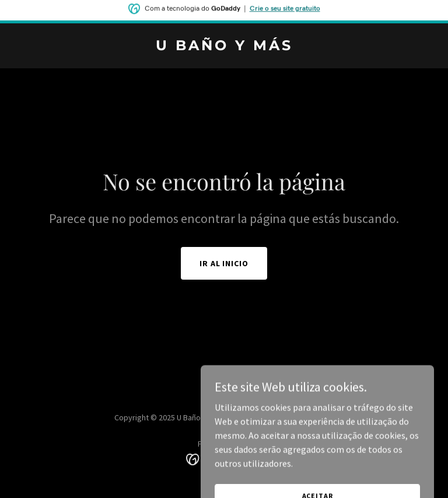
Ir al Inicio (224, 263)
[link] (224, 47)
